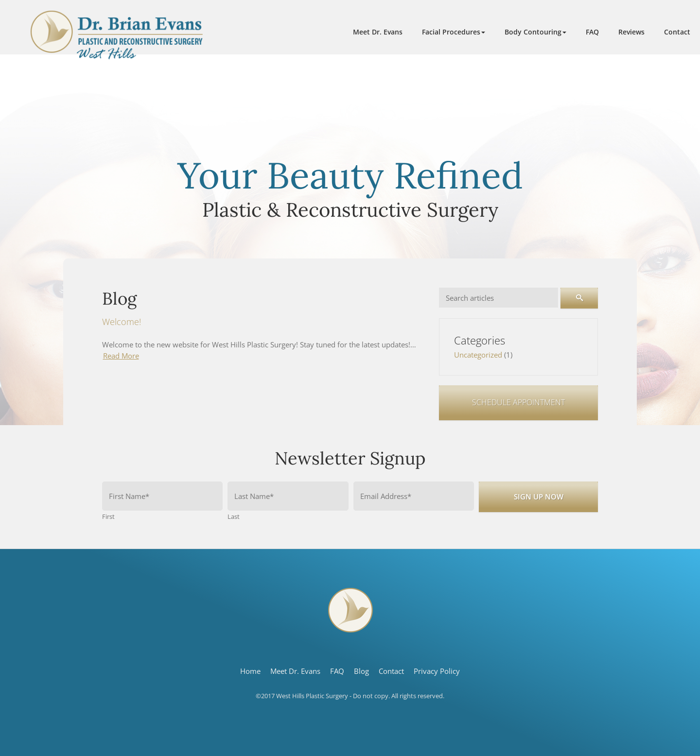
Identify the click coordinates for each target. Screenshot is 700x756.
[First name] (162, 496)
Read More (121, 356)
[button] (454, 32)
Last (234, 516)
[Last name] (288, 496)
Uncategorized (478, 355)
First (108, 516)
